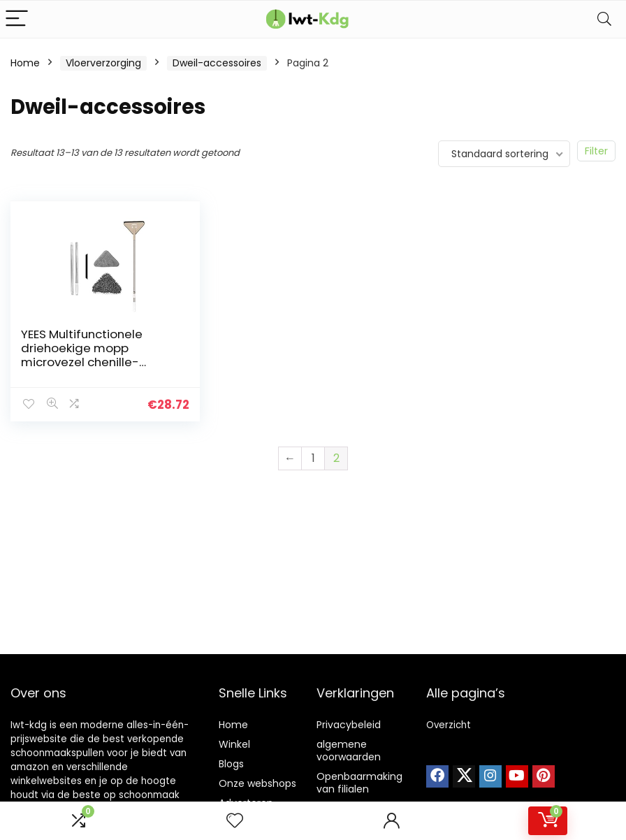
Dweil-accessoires (217, 63)
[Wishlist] (235, 821)
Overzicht (449, 725)
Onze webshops (257, 783)
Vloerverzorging (103, 63)
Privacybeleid (349, 725)
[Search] (604, 19)
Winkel (234, 744)
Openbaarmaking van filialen (359, 783)
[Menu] (17, 19)
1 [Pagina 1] (313, 458)
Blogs (231, 764)
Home (25, 63)
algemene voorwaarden (349, 751)
